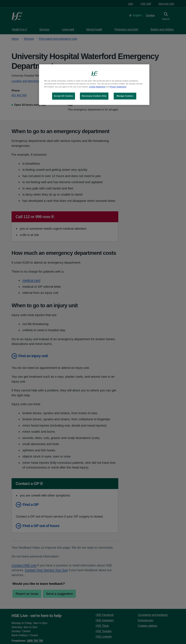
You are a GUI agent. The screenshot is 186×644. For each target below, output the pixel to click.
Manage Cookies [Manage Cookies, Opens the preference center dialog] (125, 96)
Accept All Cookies (64, 96)
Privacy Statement (118, 87)
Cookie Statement (97, 87)
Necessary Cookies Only (94, 96)
